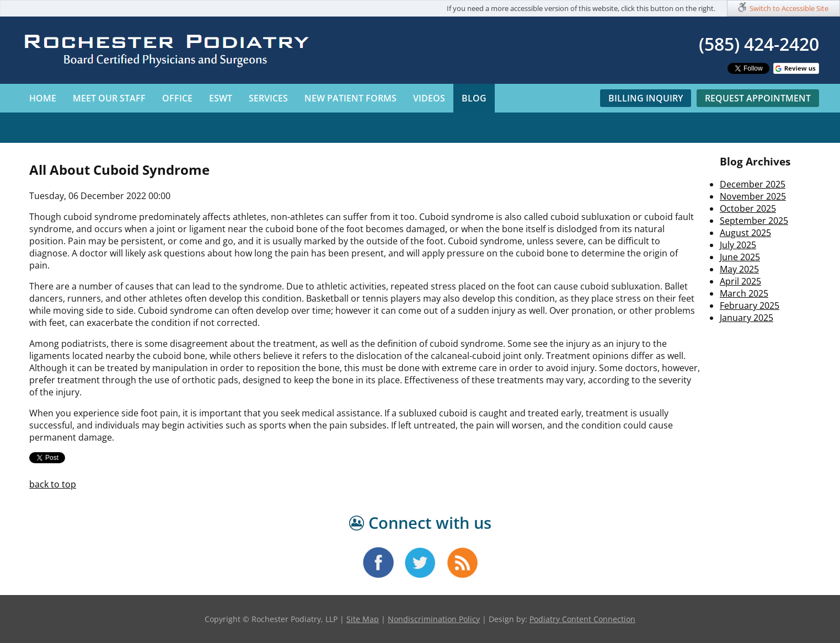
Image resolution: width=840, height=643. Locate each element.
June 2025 (740, 257)
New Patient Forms (351, 98)
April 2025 (740, 281)
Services (268, 98)
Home (43, 98)
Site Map (363, 619)
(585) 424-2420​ (759, 44)
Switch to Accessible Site (789, 8)
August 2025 (745, 233)
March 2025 (744, 293)
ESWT (221, 98)
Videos (429, 98)
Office (177, 98)
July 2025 (738, 245)
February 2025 (750, 306)
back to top (53, 484)
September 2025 (754, 221)
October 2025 (748, 208)
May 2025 (739, 269)
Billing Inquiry (646, 98)
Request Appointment (758, 98)
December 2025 (753, 184)
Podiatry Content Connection (582, 619)
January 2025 (747, 318)
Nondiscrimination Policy (434, 619)
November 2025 (753, 196)
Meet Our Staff (109, 98)
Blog (474, 98)
